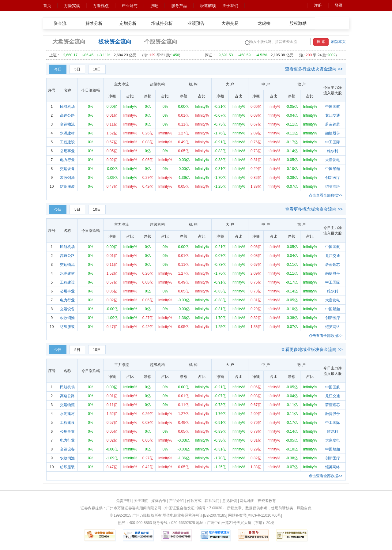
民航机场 (67, 107)
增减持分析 (162, 23)
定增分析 (128, 23)
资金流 (60, 23)
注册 (318, 5)
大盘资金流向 (69, 42)
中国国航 (333, 107)
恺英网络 (333, 186)
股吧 (154, 6)
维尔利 (333, 151)
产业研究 (130, 6)
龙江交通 (333, 115)
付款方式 (194, 501)
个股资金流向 (161, 42)
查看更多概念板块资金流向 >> (314, 209)
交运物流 (67, 124)
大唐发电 (333, 160)
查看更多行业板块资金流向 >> (314, 69)
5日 (77, 69)
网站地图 (247, 501)
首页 (47, 6)
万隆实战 (72, 6)
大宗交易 (230, 23)
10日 (97, 69)
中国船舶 (333, 169)
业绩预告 (196, 23)
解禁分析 (94, 23)
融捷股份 (333, 133)
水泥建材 (67, 133)
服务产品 (179, 6)
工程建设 (67, 142)
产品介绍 (176, 501)
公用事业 (67, 151)
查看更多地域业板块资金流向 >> (312, 349)
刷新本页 (338, 42)
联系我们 (212, 501)
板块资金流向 (115, 42)
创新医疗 (333, 178)
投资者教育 (267, 501)
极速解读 (208, 6)
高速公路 (67, 115)
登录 (339, 5)
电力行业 (67, 160)
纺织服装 (67, 186)
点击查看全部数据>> (326, 195)
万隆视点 (101, 6)
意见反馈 (230, 501)
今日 (58, 69)
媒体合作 (159, 501)
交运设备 (67, 169)
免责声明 (123, 501)
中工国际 (333, 142)
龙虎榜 (264, 23)
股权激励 (298, 23)
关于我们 (230, 6)
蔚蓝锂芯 (333, 124)
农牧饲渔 (67, 178)
